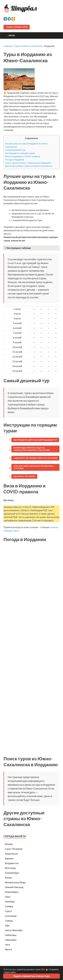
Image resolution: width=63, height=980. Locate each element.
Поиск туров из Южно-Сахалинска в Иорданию (28, 163)
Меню (12, 35)
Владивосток (12, 863)
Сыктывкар (11, 916)
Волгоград (10, 868)
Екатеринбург (12, 873)
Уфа (7, 925)
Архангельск (11, 854)
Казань (9, 878)
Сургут (8, 911)
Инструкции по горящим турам (20, 153)
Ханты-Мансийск (14, 930)
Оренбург (10, 901)
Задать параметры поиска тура (31, 976)
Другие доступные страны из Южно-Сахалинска (29, 166)
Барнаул (9, 858)
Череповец (11, 940)
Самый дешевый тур (15, 150)
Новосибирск (12, 892)
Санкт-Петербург (14, 849)
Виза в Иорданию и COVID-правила (23, 156)
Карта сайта (10, 972)
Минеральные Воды (15, 882)
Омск (8, 897)
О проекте (54, 969)
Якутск (8, 949)
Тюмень (9, 921)
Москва (9, 844)
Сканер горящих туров (17, 27)
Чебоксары (11, 935)
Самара (9, 906)
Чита (7, 945)
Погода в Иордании (14, 160)
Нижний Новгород (14, 887)
